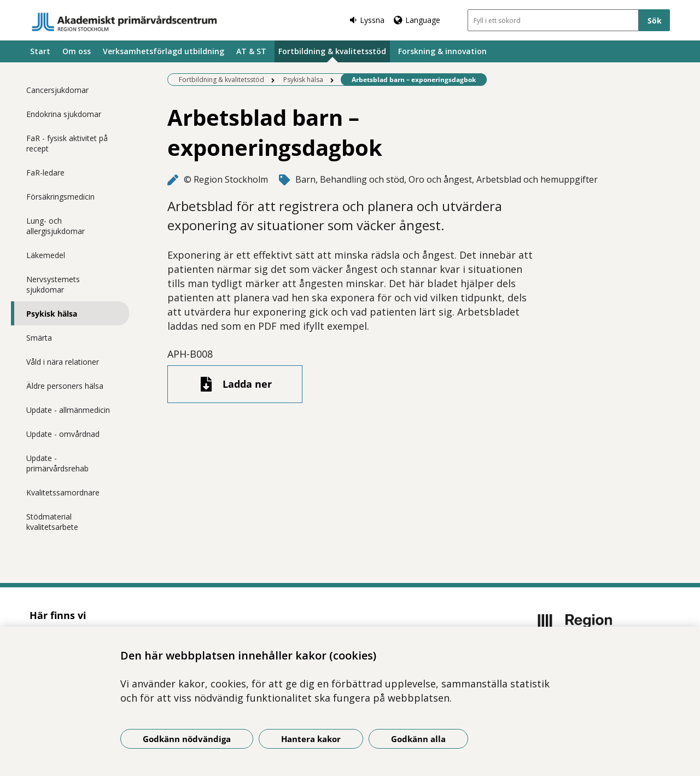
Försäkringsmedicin (60, 197)
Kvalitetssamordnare (63, 492)
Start (40, 51)
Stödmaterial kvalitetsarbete (52, 522)
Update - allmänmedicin (68, 410)
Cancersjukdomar (57, 90)
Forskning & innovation (442, 51)
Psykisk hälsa (52, 314)
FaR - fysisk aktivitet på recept (67, 143)
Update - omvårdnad (63, 434)
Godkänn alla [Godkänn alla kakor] (418, 739)
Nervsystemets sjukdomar (53, 284)
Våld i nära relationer (63, 362)
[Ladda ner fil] (235, 384)
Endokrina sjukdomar (64, 114)
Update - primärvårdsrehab (57, 463)
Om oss (77, 51)
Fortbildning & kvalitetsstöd (332, 51)
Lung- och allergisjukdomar (56, 226)
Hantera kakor (311, 739)
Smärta (39, 338)
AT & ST (251, 51)
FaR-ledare (45, 173)
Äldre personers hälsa (65, 386)
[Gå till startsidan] (125, 22)
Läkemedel (46, 255)
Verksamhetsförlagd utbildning (164, 51)
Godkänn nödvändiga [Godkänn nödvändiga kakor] (187, 739)
